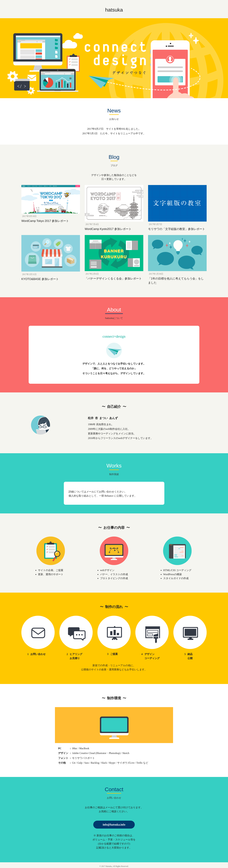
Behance (109, 496)
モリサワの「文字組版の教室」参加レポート (177, 229)
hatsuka (114, 10)
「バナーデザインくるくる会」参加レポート (113, 279)
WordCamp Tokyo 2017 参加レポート (45, 221)
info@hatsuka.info (114, 825)
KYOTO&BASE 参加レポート (40, 279)
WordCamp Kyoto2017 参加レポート (108, 229)
